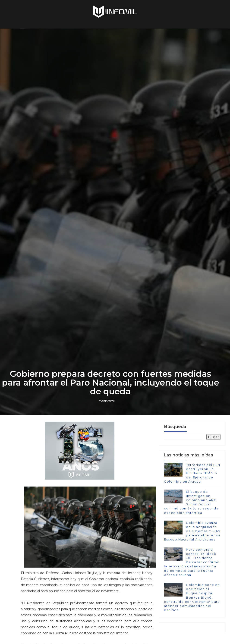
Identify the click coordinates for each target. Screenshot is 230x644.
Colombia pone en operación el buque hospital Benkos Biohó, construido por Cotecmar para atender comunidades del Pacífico (192, 597)
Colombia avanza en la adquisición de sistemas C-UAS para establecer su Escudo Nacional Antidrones (192, 531)
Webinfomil (107, 401)
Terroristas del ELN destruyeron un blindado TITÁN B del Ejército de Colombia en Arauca (192, 473)
